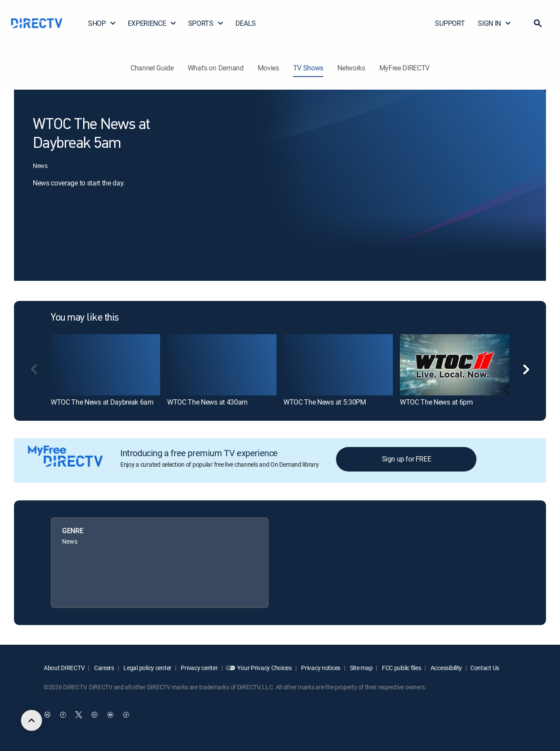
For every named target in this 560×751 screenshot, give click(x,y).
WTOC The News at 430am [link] (207, 402)
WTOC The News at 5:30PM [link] (325, 402)
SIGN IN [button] (495, 23)
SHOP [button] (102, 23)
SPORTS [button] (206, 23)
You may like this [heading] (85, 318)
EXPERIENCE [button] (152, 23)
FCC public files (401, 668)
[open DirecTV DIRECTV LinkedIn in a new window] (47, 715)
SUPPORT (450, 23)
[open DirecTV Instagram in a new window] (94, 715)
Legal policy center (147, 668)
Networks (351, 68)
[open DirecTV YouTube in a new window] (110, 715)
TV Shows (308, 68)
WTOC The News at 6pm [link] (436, 402)
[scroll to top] (31, 720)
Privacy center (199, 668)
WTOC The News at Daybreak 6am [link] (102, 402)
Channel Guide (152, 68)
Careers (103, 668)
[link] (105, 365)
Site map (360, 668)
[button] (538, 23)
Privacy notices (320, 668)
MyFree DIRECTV (405, 68)
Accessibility (446, 668)
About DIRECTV (64, 668)
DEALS (246, 23)
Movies (268, 68)
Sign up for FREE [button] (407, 459)
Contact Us (485, 668)
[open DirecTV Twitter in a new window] (79, 715)
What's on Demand (216, 68)
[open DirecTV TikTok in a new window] (126, 715)
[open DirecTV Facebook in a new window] (63, 715)
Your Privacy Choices (264, 668)
